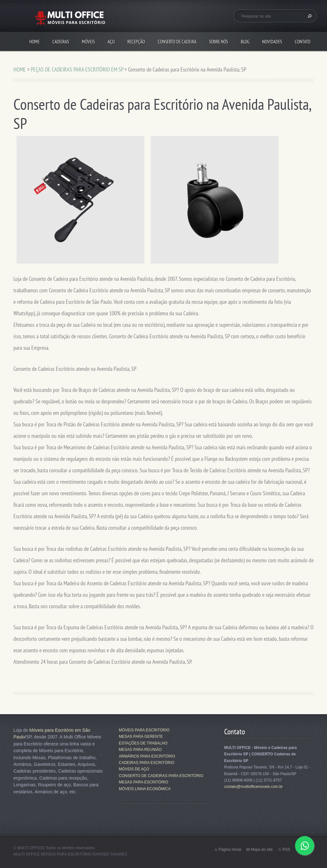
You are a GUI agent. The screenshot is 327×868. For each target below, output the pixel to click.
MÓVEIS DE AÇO (134, 769)
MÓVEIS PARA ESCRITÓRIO (144, 730)
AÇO (111, 42)
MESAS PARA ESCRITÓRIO (143, 782)
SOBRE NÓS (219, 42)
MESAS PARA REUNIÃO (140, 750)
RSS (286, 849)
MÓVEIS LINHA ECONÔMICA (145, 789)
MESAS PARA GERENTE (141, 737)
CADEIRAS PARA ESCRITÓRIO (147, 763)
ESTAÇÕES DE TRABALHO (143, 743)
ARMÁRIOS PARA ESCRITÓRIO (147, 756)
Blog (245, 42)
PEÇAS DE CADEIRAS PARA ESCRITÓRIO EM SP (77, 69)
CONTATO (303, 42)
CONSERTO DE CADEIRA (177, 42)
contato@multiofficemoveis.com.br (253, 787)
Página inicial (230, 849)
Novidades (272, 42)
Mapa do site (262, 849)
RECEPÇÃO (136, 42)
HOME (34, 42)
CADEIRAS (61, 42)
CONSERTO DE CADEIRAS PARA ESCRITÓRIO (161, 776)
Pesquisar (309, 16)
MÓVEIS (88, 42)
